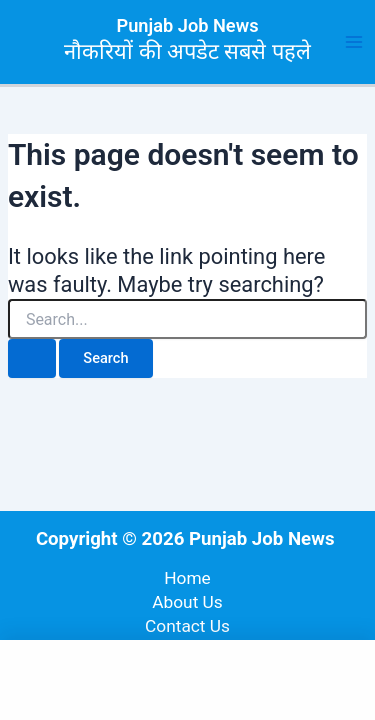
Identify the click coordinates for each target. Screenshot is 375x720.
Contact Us (187, 626)
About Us (187, 602)
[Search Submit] (32, 358)
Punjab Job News (188, 25)
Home (187, 578)
